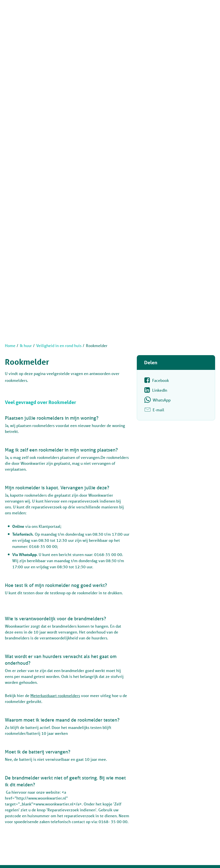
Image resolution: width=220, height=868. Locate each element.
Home (10, 345)
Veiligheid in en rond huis (59, 345)
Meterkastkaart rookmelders (55, 695)
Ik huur (26, 345)
